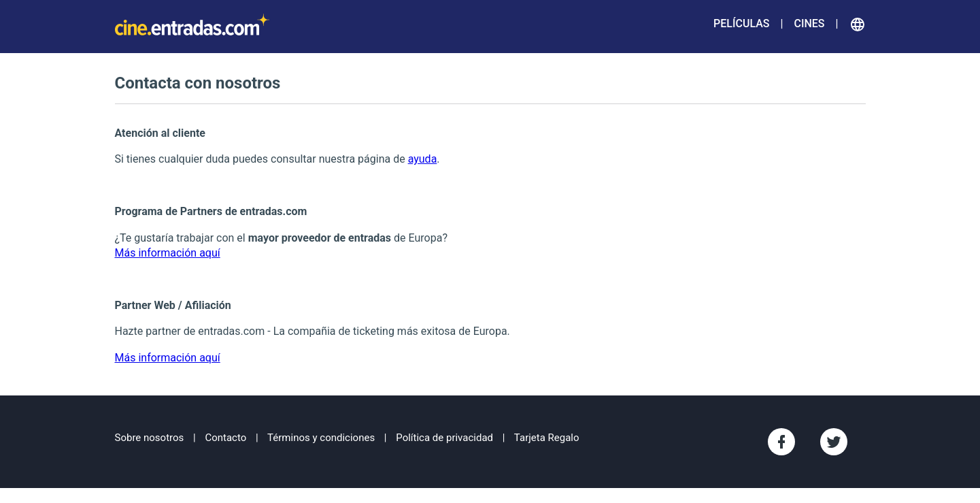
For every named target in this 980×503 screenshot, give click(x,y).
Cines (809, 23)
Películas (741, 23)
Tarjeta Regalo (547, 438)
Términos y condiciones (321, 438)
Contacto (225, 438)
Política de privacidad (444, 438)
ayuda (423, 159)
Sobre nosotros (150, 438)
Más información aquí (168, 253)
